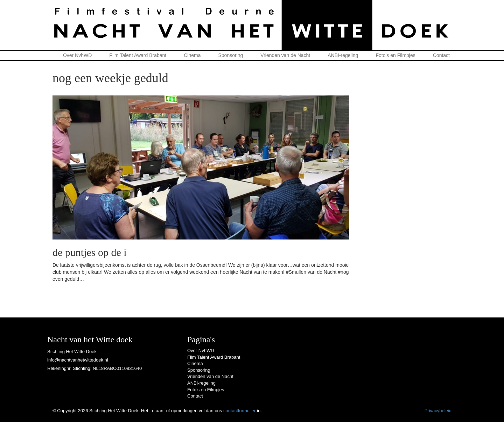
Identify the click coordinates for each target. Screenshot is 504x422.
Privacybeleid (438, 411)
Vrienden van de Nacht (285, 55)
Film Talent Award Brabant (138, 55)
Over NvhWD (77, 55)
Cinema (192, 55)
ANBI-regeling (343, 55)
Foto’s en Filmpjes (395, 55)
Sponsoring (231, 55)
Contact (441, 55)
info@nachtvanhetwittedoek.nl (78, 360)
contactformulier (239, 411)
